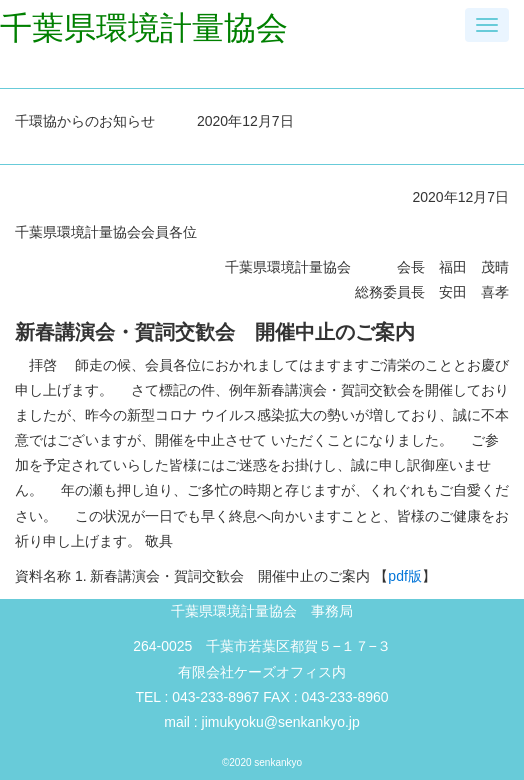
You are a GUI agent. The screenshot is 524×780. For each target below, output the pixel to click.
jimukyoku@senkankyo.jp (281, 722)
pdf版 (404, 576)
